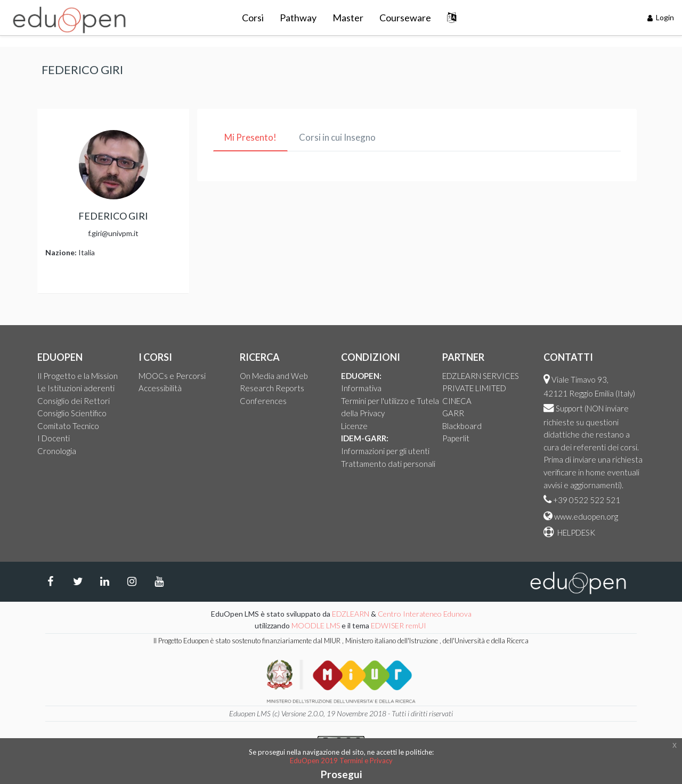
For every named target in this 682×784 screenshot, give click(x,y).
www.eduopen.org (586, 516)
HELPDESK (575, 532)
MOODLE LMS (316, 625)
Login (661, 17)
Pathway (298, 18)
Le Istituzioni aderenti (76, 388)
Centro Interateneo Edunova (425, 614)
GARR (453, 413)
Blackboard (462, 426)
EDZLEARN (351, 614)
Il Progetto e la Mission (78, 376)
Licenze (354, 426)
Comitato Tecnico (68, 426)
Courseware (405, 18)
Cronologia (57, 451)
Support (569, 408)
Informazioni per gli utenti (385, 451)
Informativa (361, 388)
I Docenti (54, 438)
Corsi (253, 18)
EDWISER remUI (399, 625)
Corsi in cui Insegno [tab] (337, 137)
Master (348, 18)
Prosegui (341, 774)
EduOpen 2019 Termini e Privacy (341, 761)
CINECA (457, 401)
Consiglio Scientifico (72, 413)
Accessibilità (160, 388)
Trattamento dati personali (388, 464)
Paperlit (456, 438)
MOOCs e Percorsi (172, 376)
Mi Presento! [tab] (250, 137)
